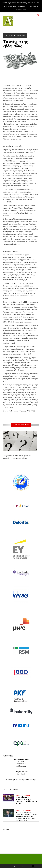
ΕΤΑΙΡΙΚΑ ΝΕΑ (26, 795)
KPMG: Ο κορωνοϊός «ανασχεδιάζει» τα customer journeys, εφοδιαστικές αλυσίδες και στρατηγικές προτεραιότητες (27, 816)
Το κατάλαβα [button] (34, 6)
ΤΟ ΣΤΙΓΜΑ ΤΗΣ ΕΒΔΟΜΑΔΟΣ (15, 35)
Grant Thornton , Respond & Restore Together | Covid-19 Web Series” (26, 800)
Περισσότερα (21, 9)
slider (18, 795)
